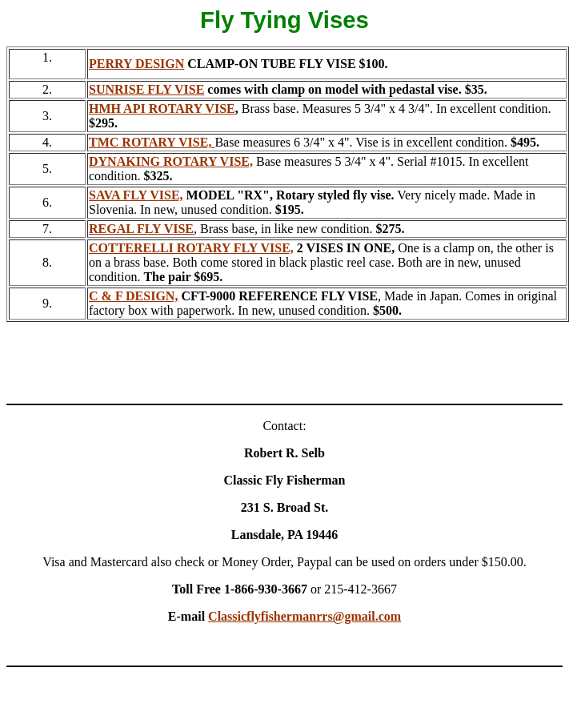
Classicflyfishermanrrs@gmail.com (305, 616)
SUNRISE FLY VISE (146, 89)
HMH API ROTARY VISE (162, 109)
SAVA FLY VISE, (136, 195)
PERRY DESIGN (136, 64)
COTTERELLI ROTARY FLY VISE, (191, 248)
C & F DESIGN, (133, 296)
